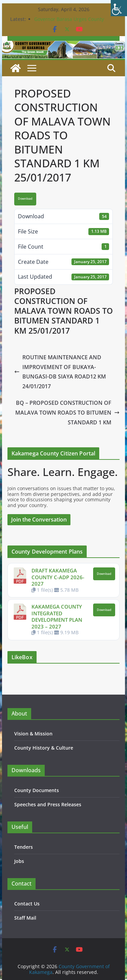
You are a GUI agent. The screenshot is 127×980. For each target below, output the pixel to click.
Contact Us (27, 904)
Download (25, 199)
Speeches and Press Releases (48, 804)
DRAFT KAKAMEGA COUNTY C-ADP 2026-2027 (58, 577)
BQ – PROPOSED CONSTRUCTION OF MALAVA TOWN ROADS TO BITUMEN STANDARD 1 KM (67, 413)
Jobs (19, 861)
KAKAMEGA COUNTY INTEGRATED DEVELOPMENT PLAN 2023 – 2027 (57, 617)
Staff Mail (25, 918)
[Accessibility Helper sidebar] (119, 8)
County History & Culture (44, 748)
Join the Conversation (39, 520)
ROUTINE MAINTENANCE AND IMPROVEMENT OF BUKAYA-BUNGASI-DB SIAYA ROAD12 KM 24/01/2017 (60, 372)
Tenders (24, 847)
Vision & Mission (33, 734)
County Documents (37, 790)
